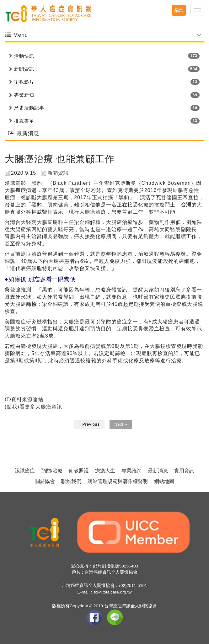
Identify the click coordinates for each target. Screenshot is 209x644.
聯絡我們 (71, 481)
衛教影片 (24, 82)
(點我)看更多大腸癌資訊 (33, 407)
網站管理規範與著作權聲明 (118, 481)
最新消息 (158, 471)
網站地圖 (164, 481)
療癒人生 (105, 471)
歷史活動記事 (29, 108)
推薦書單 (24, 121)
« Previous (89, 424)
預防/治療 (52, 471)
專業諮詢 (131, 471)
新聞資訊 (24, 69)
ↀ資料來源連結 (24, 399)
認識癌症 (25, 471)
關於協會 (45, 481)
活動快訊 (24, 56)
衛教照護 (79, 471)
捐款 (179, 10)
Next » (121, 424)
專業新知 (24, 95)
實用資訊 (184, 471)
